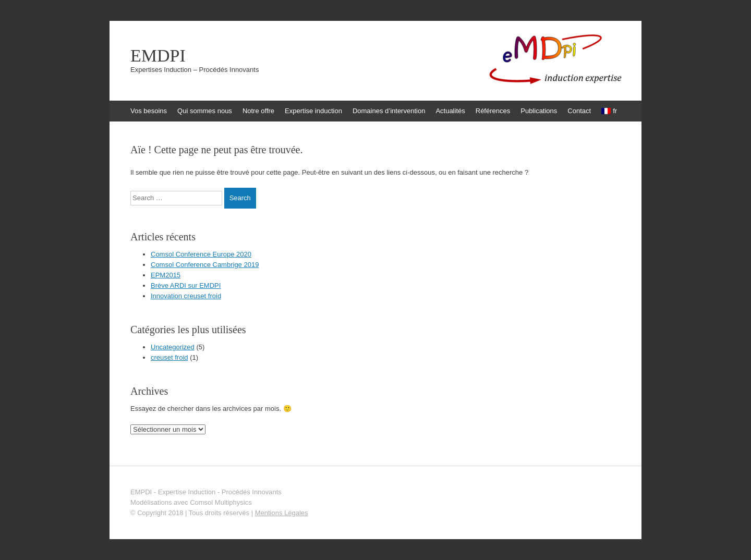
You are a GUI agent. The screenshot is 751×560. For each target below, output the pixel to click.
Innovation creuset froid (186, 296)
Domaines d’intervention (389, 111)
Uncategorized (173, 347)
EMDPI (158, 56)
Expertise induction (313, 111)
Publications (539, 111)
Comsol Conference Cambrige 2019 (205, 265)
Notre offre (258, 111)
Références (493, 111)
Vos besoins (149, 111)
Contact (579, 111)
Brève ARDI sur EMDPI (186, 285)
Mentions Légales (282, 513)
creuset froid (169, 357)
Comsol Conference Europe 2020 (201, 254)
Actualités (450, 111)
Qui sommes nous (205, 111)
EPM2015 (166, 275)
